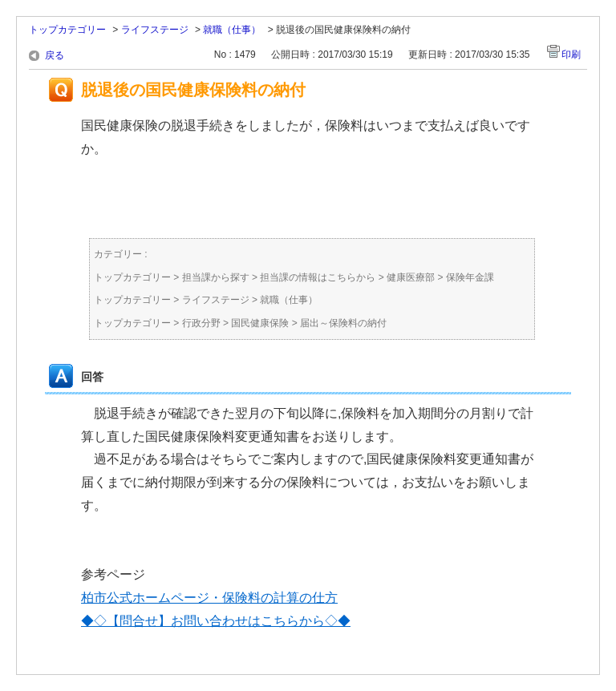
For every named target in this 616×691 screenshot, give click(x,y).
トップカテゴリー (67, 30)
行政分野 (201, 323)
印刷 (571, 55)
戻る (55, 55)
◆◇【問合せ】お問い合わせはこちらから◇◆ (216, 621)
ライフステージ (155, 30)
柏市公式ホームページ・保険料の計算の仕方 (209, 598)
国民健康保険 (260, 323)
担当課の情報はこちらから (318, 277)
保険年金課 (470, 277)
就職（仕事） (232, 30)
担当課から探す (216, 277)
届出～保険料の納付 (343, 323)
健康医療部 (411, 277)
